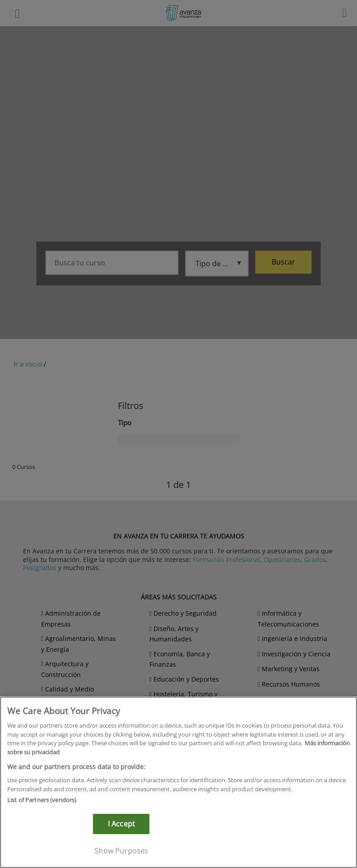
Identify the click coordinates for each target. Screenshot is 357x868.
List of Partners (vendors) (42, 800)
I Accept (121, 824)
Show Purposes (121, 851)
